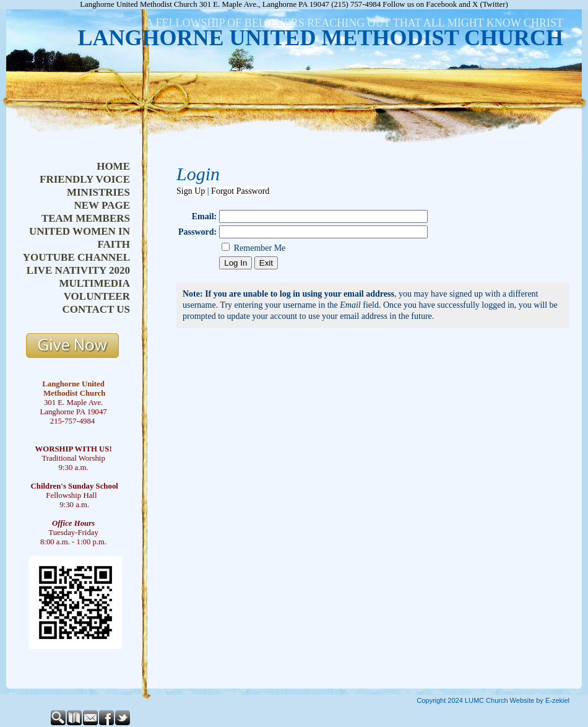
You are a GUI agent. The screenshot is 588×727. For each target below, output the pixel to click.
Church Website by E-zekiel (528, 700)
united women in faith (80, 238)
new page (102, 205)
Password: (197, 232)
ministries (98, 192)
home (113, 166)
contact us (96, 309)
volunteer (97, 296)
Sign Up (191, 191)
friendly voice (85, 179)
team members (86, 218)
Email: (204, 216)
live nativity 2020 (78, 270)
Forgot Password (240, 191)
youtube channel (76, 257)
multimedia (94, 283)
